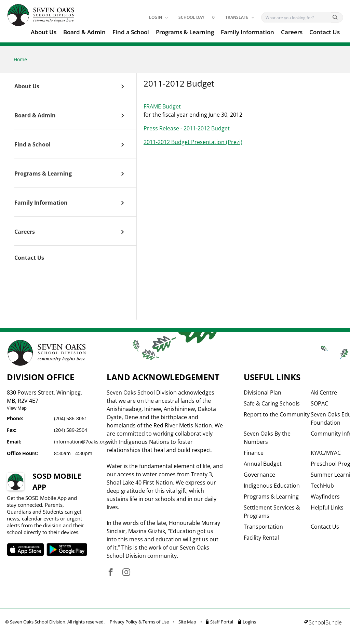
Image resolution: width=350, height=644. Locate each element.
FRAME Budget (162, 106)
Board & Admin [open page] (35, 116)
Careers (292, 32)
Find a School (131, 32)
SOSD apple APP (26, 550)
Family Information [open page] (41, 203)
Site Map (187, 622)
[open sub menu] (123, 87)
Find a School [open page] (32, 145)
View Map (17, 408)
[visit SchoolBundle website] (323, 623)
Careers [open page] (25, 232)
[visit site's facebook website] (111, 573)
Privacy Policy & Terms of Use (139, 622)
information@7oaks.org (81, 442)
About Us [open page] (27, 87)
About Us (44, 32)
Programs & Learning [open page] (43, 174)
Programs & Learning (185, 32)
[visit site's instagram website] (126, 573)
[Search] (298, 17)
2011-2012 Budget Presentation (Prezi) (193, 142)
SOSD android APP (70, 550)
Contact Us (325, 32)
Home (20, 59)
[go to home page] (41, 15)
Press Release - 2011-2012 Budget (187, 128)
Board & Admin (84, 32)
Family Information (247, 32)
